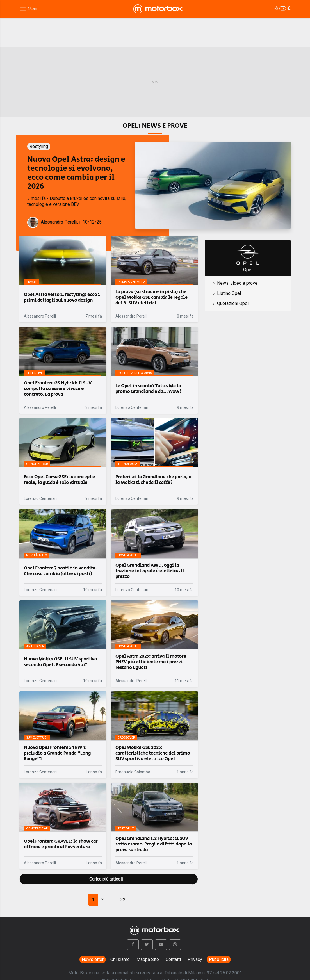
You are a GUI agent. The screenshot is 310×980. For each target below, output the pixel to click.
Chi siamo (120, 959)
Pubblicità (219, 959)
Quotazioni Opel (233, 303)
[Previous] (93, 900)
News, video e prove (237, 283)
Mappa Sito (148, 959)
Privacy (195, 959)
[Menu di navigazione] (29, 9)
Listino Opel (229, 293)
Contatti (173, 959)
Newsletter (93, 959)
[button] (133, 945)
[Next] (123, 900)
